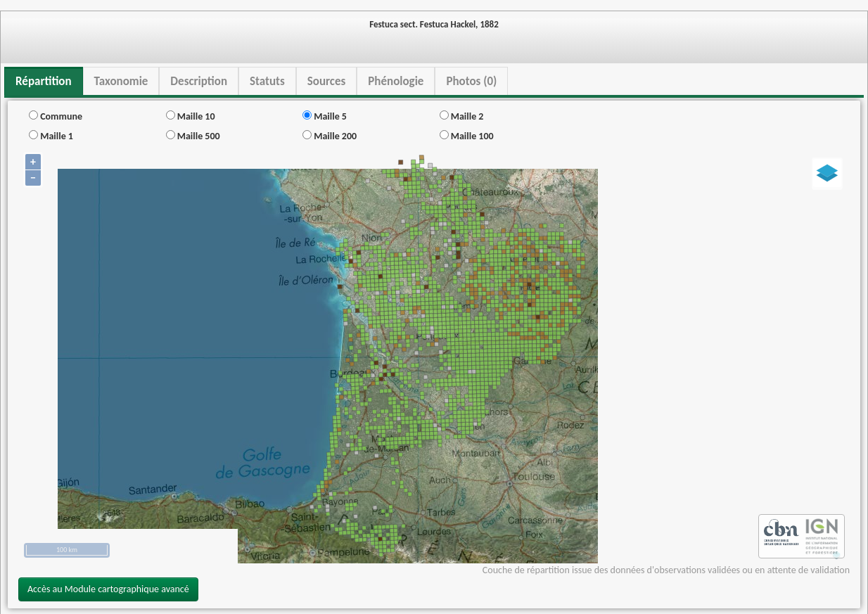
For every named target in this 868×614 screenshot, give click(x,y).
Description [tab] (199, 81)
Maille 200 (330, 136)
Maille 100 (467, 136)
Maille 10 (191, 116)
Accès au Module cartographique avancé (108, 589)
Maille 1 (51, 136)
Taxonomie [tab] (121, 81)
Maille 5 (325, 116)
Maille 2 (462, 116)
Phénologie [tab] (396, 81)
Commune (56, 116)
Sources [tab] (327, 81)
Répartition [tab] (44, 81)
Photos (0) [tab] (471, 81)
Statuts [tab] (267, 81)
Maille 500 (193, 136)
